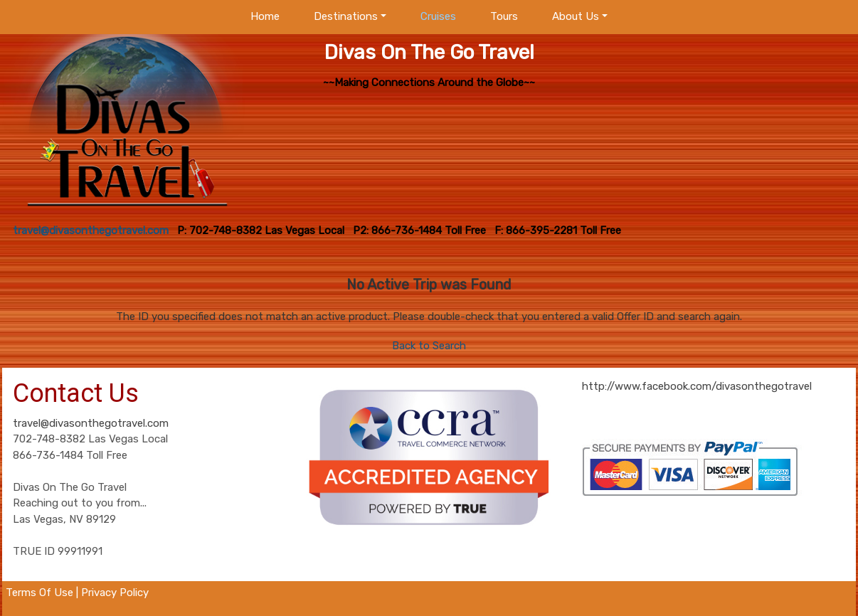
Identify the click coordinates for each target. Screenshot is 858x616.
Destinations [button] (346, 16)
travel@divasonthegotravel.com (91, 423)
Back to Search (429, 346)
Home (265, 16)
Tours (504, 16)
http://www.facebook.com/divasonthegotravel (697, 386)
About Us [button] (576, 16)
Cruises (438, 16)
